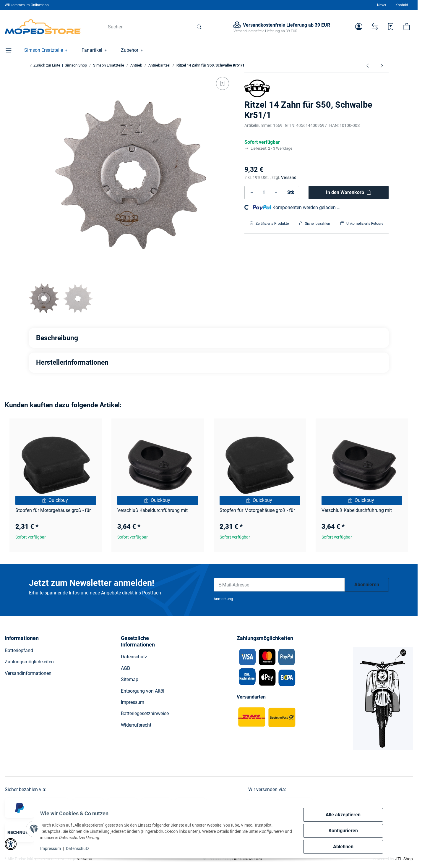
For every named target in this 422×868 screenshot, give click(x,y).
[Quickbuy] (56, 500)
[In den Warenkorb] (349, 193)
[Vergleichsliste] (375, 27)
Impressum (54, 848)
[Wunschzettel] (391, 27)
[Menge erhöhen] (276, 193)
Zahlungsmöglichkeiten (29, 662)
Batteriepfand (19, 650)
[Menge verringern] (252, 193)
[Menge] (264, 193)
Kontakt (402, 5)
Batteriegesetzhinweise (145, 713)
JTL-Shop (404, 859)
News (382, 5)
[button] (359, 27)
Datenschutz (81, 848)
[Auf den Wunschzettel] (223, 83)
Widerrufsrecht (136, 725)
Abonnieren (367, 585)
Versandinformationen (28, 673)
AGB (125, 668)
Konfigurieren (340, 831)
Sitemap (130, 679)
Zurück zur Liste (45, 65)
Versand (289, 177)
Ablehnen (340, 847)
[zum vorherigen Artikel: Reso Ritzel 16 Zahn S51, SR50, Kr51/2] (368, 65)
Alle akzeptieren (340, 815)
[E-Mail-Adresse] (279, 585)
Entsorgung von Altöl (143, 691)
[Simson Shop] (43, 27)
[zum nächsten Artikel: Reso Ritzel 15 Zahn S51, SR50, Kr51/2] (382, 65)
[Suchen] (148, 27)
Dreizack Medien (247, 859)
